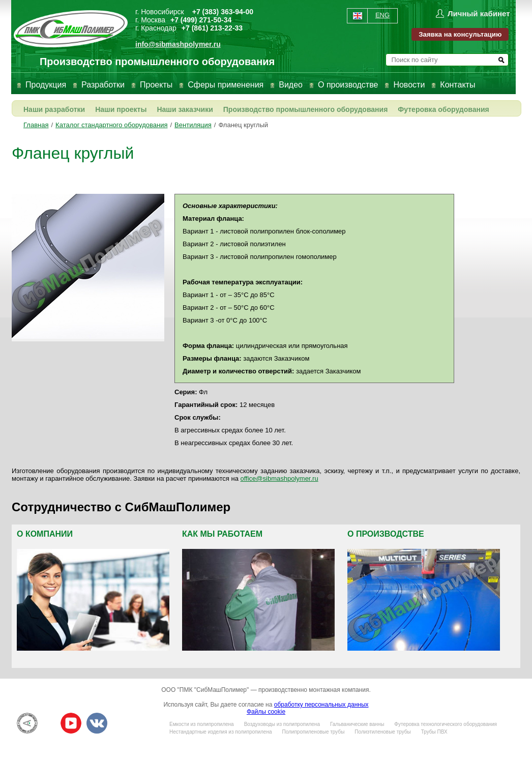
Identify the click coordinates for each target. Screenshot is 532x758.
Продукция (46, 85)
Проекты (156, 85)
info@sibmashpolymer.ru (178, 44)
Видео (291, 85)
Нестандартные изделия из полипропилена (220, 732)
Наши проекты (121, 109)
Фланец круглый (243, 125)
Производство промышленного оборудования (306, 109)
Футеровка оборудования (443, 109)
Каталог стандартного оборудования (111, 125)
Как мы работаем (222, 534)
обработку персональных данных (321, 705)
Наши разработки (54, 109)
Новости (409, 85)
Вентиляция (193, 125)
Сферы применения (226, 85)
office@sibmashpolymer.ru (279, 478)
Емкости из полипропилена (202, 724)
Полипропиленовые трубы (313, 732)
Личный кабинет (479, 13)
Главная (36, 125)
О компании (45, 534)
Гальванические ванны (357, 724)
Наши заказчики (185, 109)
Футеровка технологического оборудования (446, 724)
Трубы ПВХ (434, 732)
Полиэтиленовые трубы (382, 732)
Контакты (457, 85)
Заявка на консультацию (460, 34)
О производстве (348, 85)
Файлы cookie (266, 712)
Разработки (103, 85)
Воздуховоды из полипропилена (282, 724)
